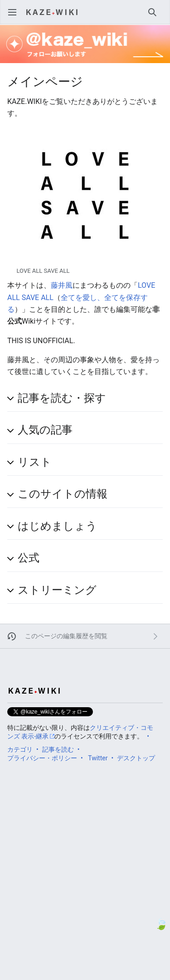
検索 (155, 17)
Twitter (98, 758)
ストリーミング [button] (57, 590)
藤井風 (62, 285)
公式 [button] (29, 558)
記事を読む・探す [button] (62, 398)
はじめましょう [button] (57, 526)
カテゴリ (20, 749)
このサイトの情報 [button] (63, 494)
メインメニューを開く (15, 17)
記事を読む (58, 749)
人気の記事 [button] (45, 430)
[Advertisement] (85, 852)
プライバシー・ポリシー (42, 758)
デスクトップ (136, 758)
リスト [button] (35, 462)
